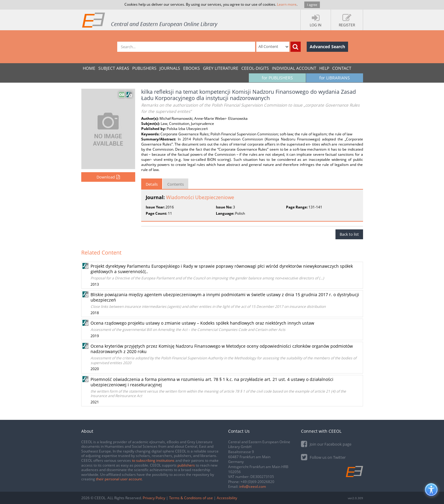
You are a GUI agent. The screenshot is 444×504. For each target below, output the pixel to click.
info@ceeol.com (253, 486)
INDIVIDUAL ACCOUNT (294, 68)
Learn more (287, 4)
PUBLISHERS (144, 68)
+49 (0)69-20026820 (257, 482)
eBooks (192, 68)
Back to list (349, 234)
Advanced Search (327, 47)
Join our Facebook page (326, 444)
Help (324, 68)
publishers (186, 465)
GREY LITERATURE (221, 68)
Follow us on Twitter (323, 457)
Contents (176, 184)
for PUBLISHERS (277, 78)
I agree (312, 5)
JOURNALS (170, 68)
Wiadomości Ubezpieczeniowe (200, 197)
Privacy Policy (154, 498)
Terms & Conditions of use (191, 498)
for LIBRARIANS (335, 78)
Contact (342, 68)
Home (89, 68)
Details (152, 184)
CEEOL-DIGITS (255, 68)
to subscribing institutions (153, 460)
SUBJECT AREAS (114, 68)
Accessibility (227, 498)
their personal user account (119, 479)
